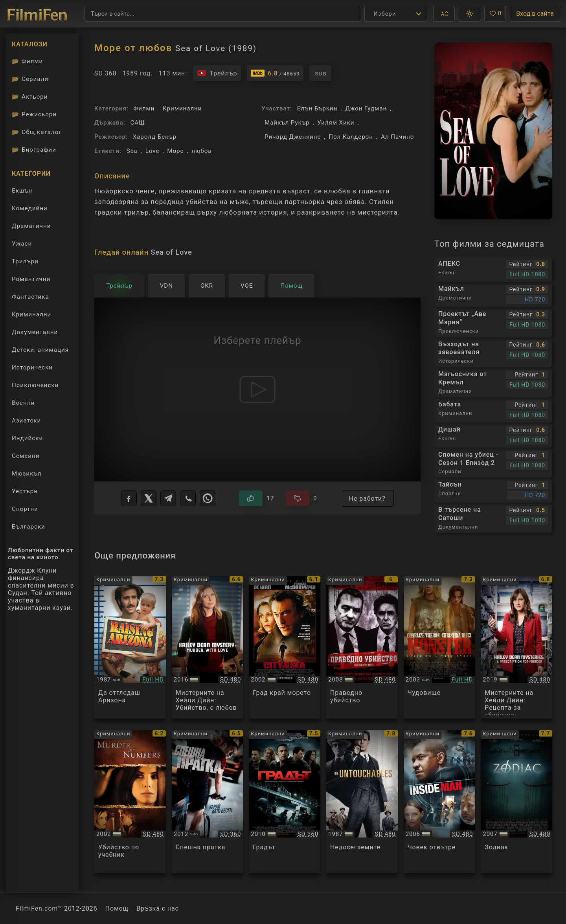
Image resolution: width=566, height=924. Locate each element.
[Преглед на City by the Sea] (285, 648)
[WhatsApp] (208, 498)
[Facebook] (129, 498)
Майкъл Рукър (287, 123)
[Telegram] (168, 498)
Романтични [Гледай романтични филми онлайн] (31, 279)
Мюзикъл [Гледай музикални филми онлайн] (27, 474)
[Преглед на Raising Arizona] (130, 648)
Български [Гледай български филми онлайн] (28, 527)
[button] (444, 14)
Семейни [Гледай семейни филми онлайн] (26, 456)
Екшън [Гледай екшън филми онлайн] (22, 191)
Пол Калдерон (351, 137)
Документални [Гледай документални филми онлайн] (35, 332)
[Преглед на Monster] (439, 648)
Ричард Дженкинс (293, 137)
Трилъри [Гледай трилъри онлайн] (25, 263)
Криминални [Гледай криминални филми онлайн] (31, 314)
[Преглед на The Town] (285, 802)
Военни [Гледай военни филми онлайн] (23, 403)
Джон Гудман (366, 108)
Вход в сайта (535, 14)
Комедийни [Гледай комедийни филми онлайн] (30, 208)
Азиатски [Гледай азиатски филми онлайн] (26, 421)
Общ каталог (37, 132)
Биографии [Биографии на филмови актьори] (34, 150)
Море (175, 151)
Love (153, 151)
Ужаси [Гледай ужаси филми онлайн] (22, 244)
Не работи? (367, 499)
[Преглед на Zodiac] (516, 802)
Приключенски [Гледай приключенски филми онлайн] (35, 385)
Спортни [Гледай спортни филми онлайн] (25, 509)
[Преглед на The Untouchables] (362, 802)
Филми (144, 108)
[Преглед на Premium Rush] (208, 802)
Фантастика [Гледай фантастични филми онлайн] (30, 297)
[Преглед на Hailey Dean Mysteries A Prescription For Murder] (516, 648)
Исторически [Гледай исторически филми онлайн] (32, 367)
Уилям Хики (336, 123)
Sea (132, 151)
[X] (149, 498)
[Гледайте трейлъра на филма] (217, 73)
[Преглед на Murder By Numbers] (130, 802)
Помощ (117, 908)
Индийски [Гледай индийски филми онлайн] (27, 438)
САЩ (137, 123)
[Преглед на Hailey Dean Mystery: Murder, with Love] (208, 648)
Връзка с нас (158, 908)
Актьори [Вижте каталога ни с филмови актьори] (30, 97)
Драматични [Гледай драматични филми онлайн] (31, 226)
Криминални (182, 108)
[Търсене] (223, 14)
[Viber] (188, 498)
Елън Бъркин (317, 108)
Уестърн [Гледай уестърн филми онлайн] (25, 491)
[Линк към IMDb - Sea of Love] (275, 73)
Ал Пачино (397, 137)
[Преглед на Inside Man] (439, 802)
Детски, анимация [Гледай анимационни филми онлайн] (40, 350)
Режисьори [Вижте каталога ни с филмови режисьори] (34, 114)
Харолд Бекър (155, 137)
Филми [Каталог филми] (27, 61)
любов (202, 151)
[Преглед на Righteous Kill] (362, 648)
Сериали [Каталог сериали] (30, 79)
